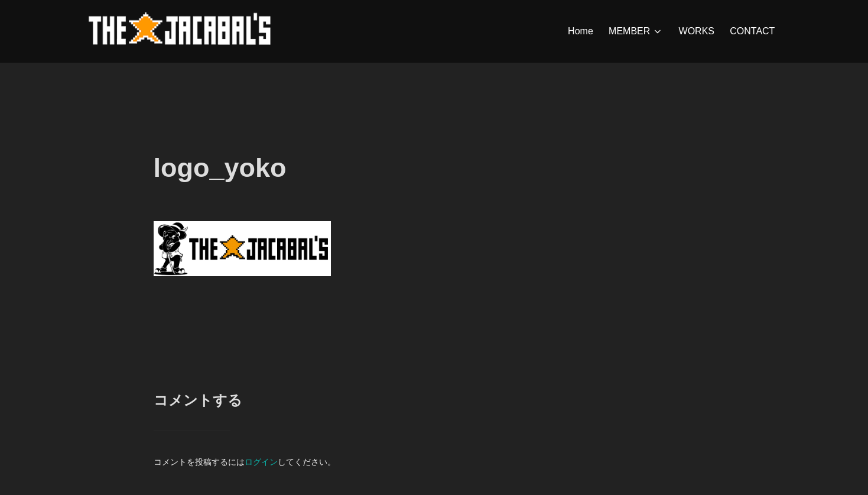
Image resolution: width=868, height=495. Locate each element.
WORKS (697, 31)
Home (581, 31)
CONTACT (752, 31)
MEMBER (636, 31)
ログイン (261, 462)
